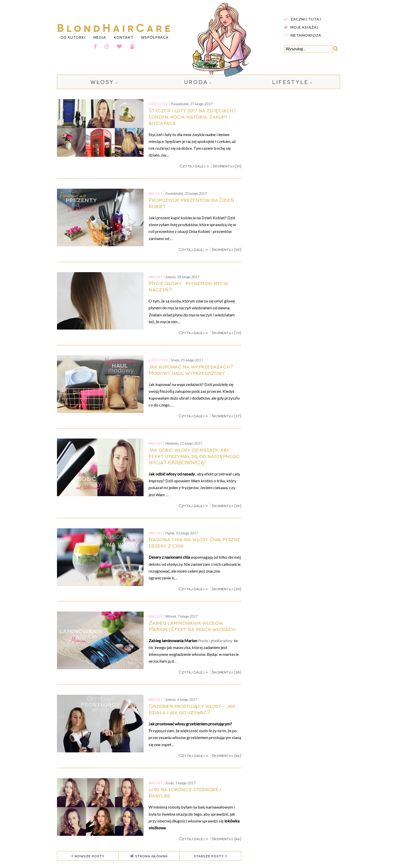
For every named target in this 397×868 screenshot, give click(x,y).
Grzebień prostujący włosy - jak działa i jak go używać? (192, 709)
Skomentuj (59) (226, 249)
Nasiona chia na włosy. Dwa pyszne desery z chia (194, 542)
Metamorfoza (306, 35)
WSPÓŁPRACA (155, 37)
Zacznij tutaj (306, 19)
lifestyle (290, 82)
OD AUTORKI (73, 37)
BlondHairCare (115, 27)
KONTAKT (124, 37)
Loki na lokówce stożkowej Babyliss (185, 792)
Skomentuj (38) (226, 672)
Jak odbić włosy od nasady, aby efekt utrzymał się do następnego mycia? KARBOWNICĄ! (194, 456)
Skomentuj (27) (226, 416)
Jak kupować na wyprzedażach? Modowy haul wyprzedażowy (191, 370)
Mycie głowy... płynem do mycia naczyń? (188, 286)
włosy (102, 82)
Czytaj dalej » (195, 166)
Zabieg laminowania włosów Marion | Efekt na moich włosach (192, 626)
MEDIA (100, 37)
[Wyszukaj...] (308, 49)
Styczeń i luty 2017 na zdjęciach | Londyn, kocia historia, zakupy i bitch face (192, 116)
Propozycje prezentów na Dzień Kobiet (191, 203)
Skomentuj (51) (227, 166)
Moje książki (304, 27)
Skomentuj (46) (227, 755)
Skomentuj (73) (226, 332)
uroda (196, 82)
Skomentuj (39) (226, 505)
